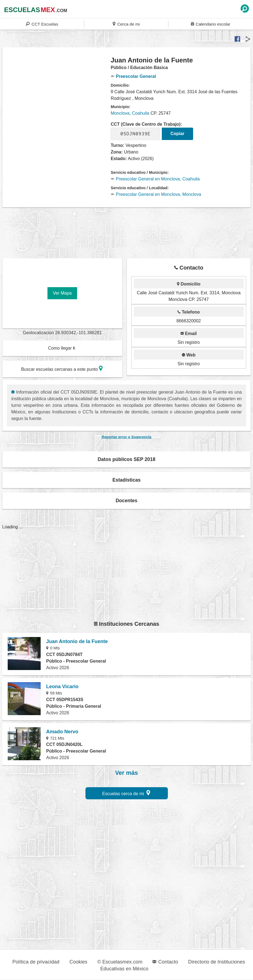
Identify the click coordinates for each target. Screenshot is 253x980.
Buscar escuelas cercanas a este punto (62, 368)
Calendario (211, 24)
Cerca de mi (126, 24)
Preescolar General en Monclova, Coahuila (155, 179)
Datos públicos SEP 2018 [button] (127, 459)
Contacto (165, 962)
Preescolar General (133, 76)
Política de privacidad (36, 962)
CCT (42, 24)
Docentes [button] (126, 501)
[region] (57, 100)
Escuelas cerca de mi (126, 793)
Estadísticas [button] (126, 480)
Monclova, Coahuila (130, 113)
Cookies (78, 962)
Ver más (126, 773)
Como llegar (62, 348)
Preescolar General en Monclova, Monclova (156, 194)
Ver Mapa (62, 293)
